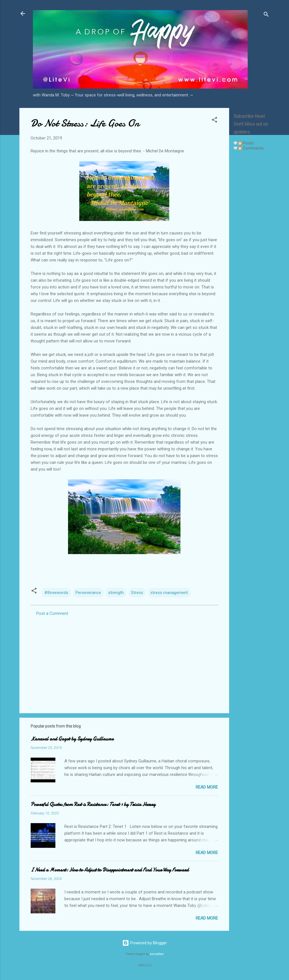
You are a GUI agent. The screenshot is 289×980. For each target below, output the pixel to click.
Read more (207, 787)
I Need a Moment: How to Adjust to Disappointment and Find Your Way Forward (110, 870)
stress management (169, 593)
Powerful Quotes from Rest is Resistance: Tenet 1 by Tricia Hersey (93, 804)
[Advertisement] (252, 240)
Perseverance (88, 593)
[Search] (266, 15)
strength (116, 593)
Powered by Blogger (145, 943)
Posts (246, 143)
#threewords (56, 593)
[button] (215, 121)
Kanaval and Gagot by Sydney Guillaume (72, 739)
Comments (251, 148)
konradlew (157, 954)
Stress (137, 593)
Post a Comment (52, 613)
